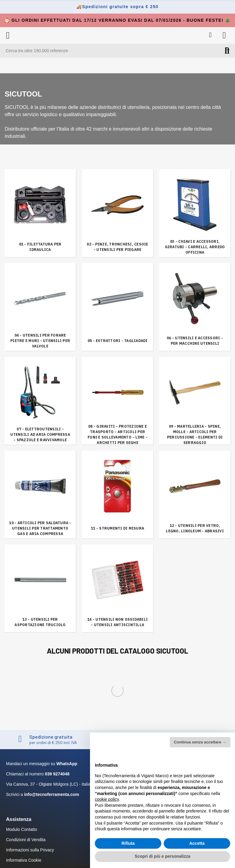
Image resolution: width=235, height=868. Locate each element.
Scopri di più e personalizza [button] (163, 856)
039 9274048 (57, 774)
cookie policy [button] (107, 799)
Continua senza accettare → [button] (200, 742)
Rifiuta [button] (128, 843)
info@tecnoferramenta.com (52, 794)
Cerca (227, 51)
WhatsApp (67, 764)
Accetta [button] (197, 843)
